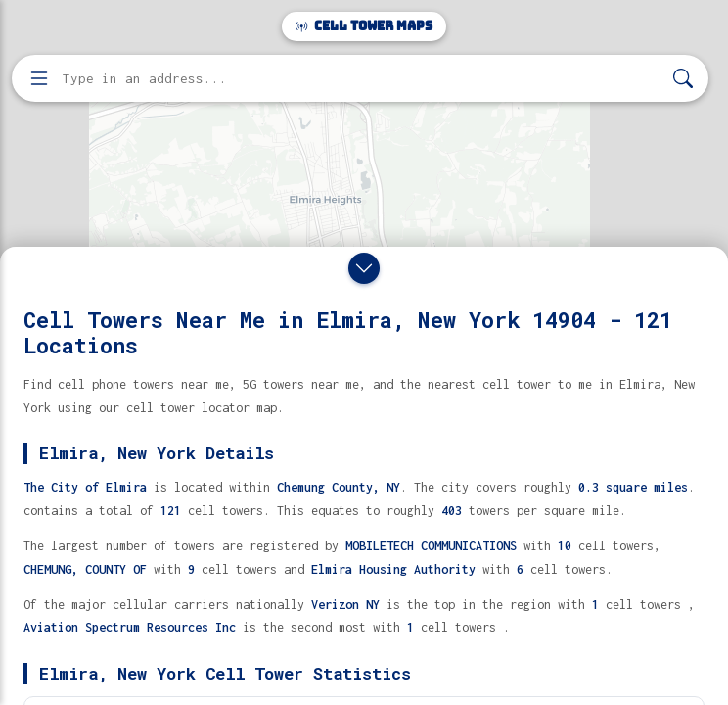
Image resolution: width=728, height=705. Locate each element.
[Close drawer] (364, 268)
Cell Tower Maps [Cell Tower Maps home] (364, 26)
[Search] (683, 79)
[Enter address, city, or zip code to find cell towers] (362, 79)
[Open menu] (39, 78)
